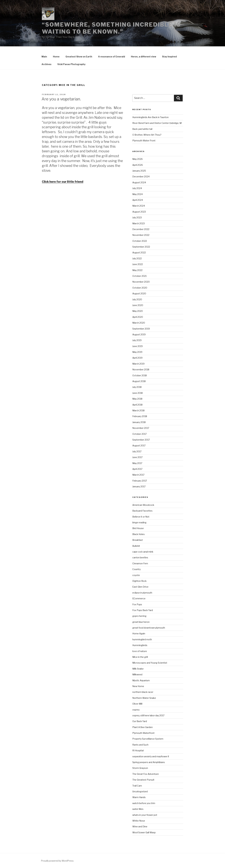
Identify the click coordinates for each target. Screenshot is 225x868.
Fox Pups (137, 604)
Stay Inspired (169, 57)
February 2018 (140, 416)
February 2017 (140, 481)
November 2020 (141, 282)
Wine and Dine (140, 826)
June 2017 (137, 457)
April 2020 (138, 317)
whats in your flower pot (145, 815)
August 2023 (139, 212)
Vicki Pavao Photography (71, 64)
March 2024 (139, 206)
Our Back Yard (140, 721)
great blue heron (141, 622)
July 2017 (137, 451)
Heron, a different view (144, 57)
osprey (136, 710)
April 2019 (137, 358)
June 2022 (138, 264)
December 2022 (141, 229)
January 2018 (139, 422)
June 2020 (138, 305)
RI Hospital (138, 750)
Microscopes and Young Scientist (150, 663)
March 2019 (138, 364)
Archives (46, 64)
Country (136, 569)
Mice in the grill (140, 657)
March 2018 (138, 410)
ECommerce (139, 598)
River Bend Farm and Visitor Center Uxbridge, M (157, 123)
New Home (138, 686)
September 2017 (141, 440)
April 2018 (137, 405)
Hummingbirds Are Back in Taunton (150, 117)
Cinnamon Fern (140, 563)
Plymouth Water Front (144, 141)
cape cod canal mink (143, 552)
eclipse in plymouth (142, 593)
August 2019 (139, 334)
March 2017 (138, 475)
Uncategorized (140, 791)
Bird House (138, 528)
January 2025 (139, 171)
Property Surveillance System (148, 739)
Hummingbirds (140, 645)
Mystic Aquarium (141, 680)
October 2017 (139, 434)
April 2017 (137, 469)
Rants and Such (140, 745)
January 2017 (139, 486)
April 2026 (138, 165)
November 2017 (141, 428)
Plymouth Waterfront (143, 733)
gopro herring (139, 616)
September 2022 (141, 247)
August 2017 (139, 445)
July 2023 (137, 217)
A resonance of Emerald (112, 57)
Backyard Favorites (142, 511)
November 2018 (141, 369)
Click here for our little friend (63, 182)
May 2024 (137, 194)
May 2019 (137, 352)
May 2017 (137, 463)
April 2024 (138, 200)
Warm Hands (139, 797)
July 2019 (137, 340)
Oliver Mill (137, 704)
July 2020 (137, 299)
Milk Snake (138, 669)
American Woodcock (143, 505)
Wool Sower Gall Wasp (144, 832)
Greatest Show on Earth (79, 57)
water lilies (138, 809)
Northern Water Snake (144, 698)
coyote (136, 575)
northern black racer (143, 692)
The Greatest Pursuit (143, 780)
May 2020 (138, 311)
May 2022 (137, 270)
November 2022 (141, 235)
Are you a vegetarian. (61, 99)
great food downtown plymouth (149, 628)
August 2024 (139, 182)
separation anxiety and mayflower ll (151, 756)
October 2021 (139, 276)
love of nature (140, 651)
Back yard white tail (142, 129)
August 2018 (139, 381)
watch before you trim (144, 803)
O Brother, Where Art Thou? (147, 135)
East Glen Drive (140, 587)
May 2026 (137, 159)
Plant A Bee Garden (142, 727)
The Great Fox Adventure (146, 774)
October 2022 (140, 241)
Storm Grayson (140, 768)
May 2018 (137, 399)
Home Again (139, 633)
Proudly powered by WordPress (57, 861)
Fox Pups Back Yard (143, 610)
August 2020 (139, 293)
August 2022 (139, 253)
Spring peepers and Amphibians (149, 762)
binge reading (139, 522)
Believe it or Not (141, 517)
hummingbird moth (142, 639)
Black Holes (139, 534)
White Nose (139, 821)
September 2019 (141, 329)
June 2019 (137, 346)
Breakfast (138, 540)
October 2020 (140, 288)
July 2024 (137, 188)
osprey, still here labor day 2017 (148, 715)
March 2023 (139, 223)
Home (56, 57)
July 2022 (137, 258)
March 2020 (139, 323)
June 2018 (137, 393)
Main (44, 57)
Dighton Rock (139, 581)
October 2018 (140, 375)
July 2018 (137, 387)
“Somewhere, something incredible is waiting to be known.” (111, 28)
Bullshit (136, 546)
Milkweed (137, 674)
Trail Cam (137, 786)
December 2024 (141, 176)
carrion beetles (140, 557)
